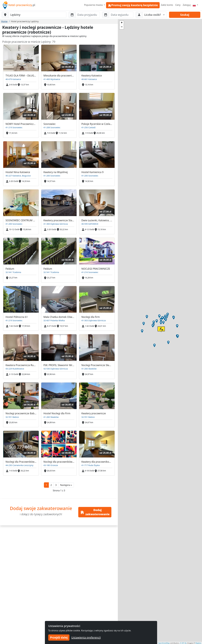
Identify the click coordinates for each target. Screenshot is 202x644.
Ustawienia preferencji (86, 637)
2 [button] (51, 485)
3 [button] (56, 485)
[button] (66, 485)
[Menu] (195, 5)
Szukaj (185, 15)
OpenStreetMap (164, 643)
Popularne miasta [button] (94, 5)
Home (4, 21)
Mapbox (198, 643)
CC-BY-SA (183, 643)
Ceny (178, 5)
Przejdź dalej (59, 637)
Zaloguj (187, 5)
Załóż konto (167, 5)
